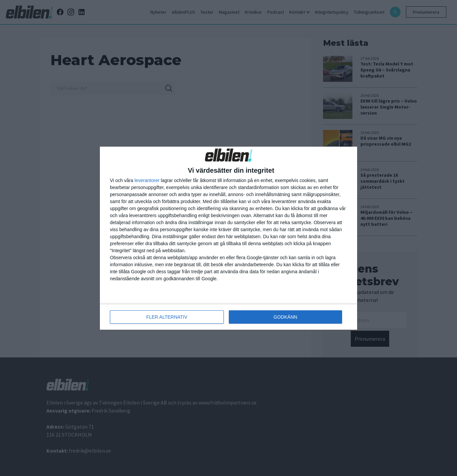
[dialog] (228, 238)
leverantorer (147, 180)
